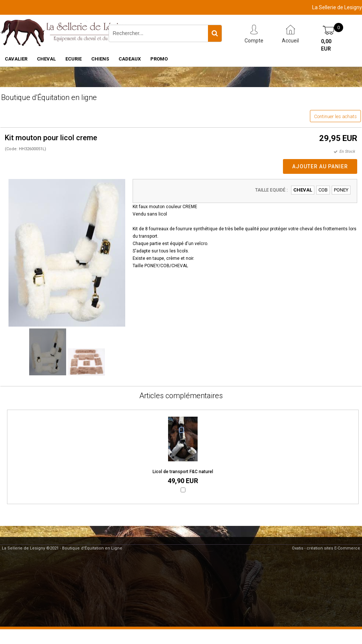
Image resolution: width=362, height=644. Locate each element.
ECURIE (74, 59)
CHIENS (100, 59)
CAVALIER (16, 59)
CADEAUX (130, 59)
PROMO (159, 59)
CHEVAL (46, 59)
